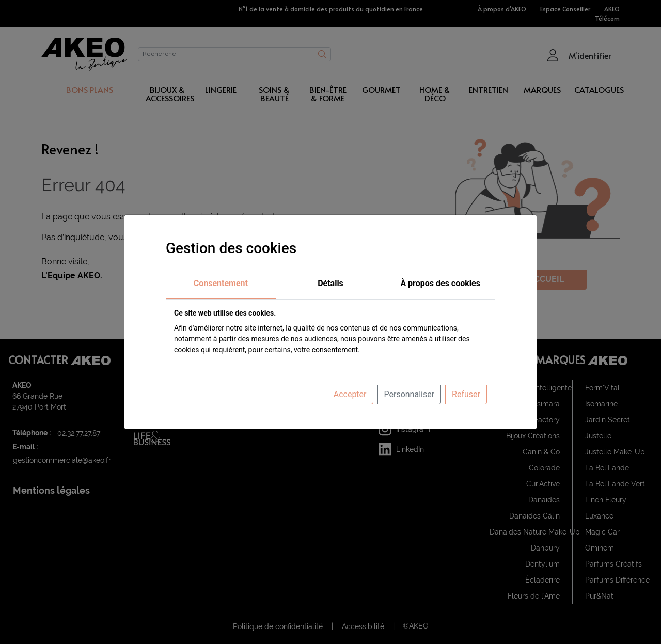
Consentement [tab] (221, 283)
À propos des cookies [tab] (440, 283)
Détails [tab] (330, 283)
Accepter (350, 394)
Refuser (466, 394)
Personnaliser (410, 394)
